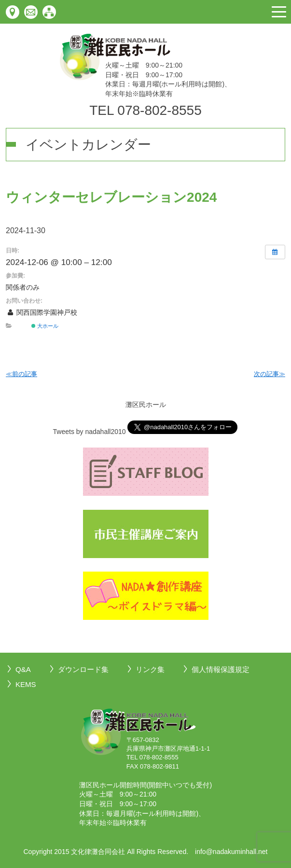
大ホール (45, 326)
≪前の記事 (21, 374)
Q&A (23, 669)
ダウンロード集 (83, 669)
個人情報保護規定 (221, 669)
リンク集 (150, 669)
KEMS (26, 684)
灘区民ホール (146, 405)
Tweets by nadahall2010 (90, 432)
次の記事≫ (270, 374)
